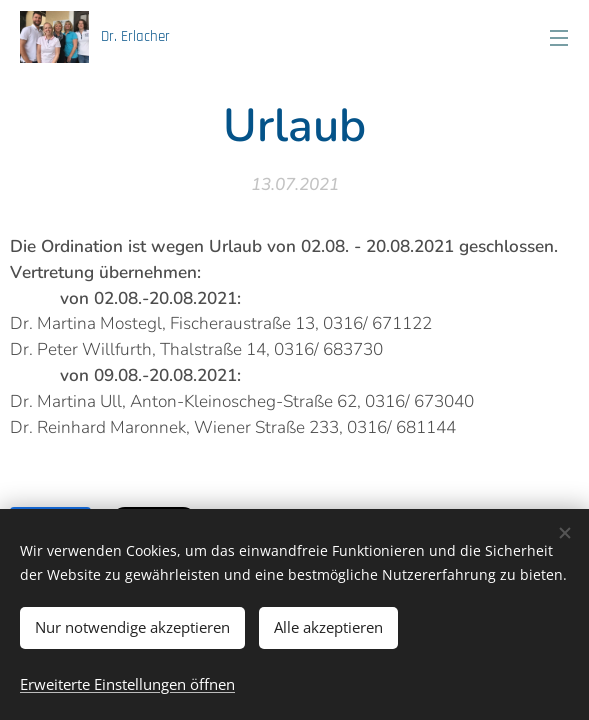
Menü (559, 38)
